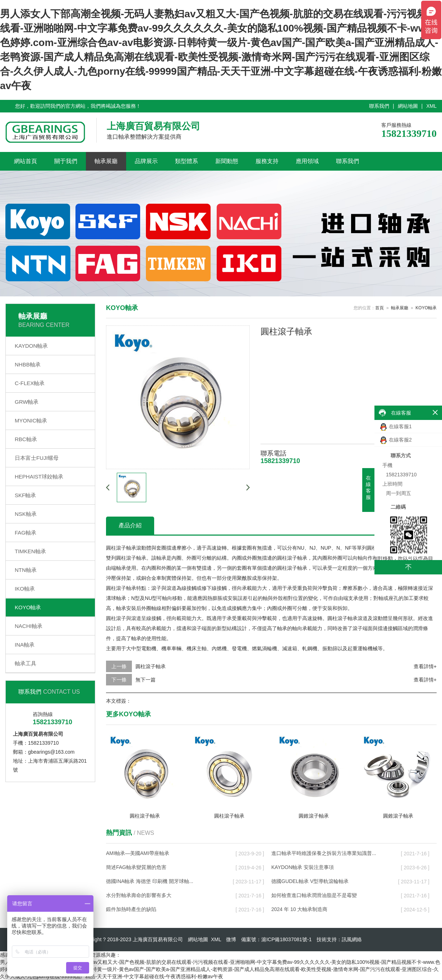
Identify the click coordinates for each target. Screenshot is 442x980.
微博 (231, 939)
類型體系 (187, 161)
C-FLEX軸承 (30, 383)
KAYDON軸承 (31, 346)
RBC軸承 (26, 439)
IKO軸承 (25, 589)
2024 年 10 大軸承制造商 (299, 909)
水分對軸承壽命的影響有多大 (139, 895)
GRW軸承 (27, 402)
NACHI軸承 (29, 626)
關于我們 (66, 161)
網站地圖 (408, 106)
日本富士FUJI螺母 (37, 458)
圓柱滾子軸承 (151, 666)
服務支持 (267, 161)
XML (431, 106)
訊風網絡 (352, 939)
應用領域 (307, 161)
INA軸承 (25, 645)
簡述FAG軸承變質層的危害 (136, 867)
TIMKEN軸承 (30, 551)
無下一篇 (146, 680)
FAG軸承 (26, 533)
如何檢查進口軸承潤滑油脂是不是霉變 (314, 895)
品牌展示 (146, 161)
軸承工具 (26, 663)
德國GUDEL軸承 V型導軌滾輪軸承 (310, 881)
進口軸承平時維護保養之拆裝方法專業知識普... (324, 853)
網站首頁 (26, 161)
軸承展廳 (106, 161)
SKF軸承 (25, 495)
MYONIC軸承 (31, 420)
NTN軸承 (26, 570)
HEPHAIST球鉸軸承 (39, 477)
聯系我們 (379, 106)
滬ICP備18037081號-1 (286, 939)
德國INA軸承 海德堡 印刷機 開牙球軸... (150, 881)
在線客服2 (396, 440)
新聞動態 (227, 161)
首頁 (379, 308)
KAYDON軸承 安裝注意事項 (303, 867)
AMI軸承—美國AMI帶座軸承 (138, 853)
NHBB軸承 (28, 364)
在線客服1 (396, 427)
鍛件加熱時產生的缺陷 (131, 909)
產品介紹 (130, 525)
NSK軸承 (26, 514)
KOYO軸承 (28, 607)
